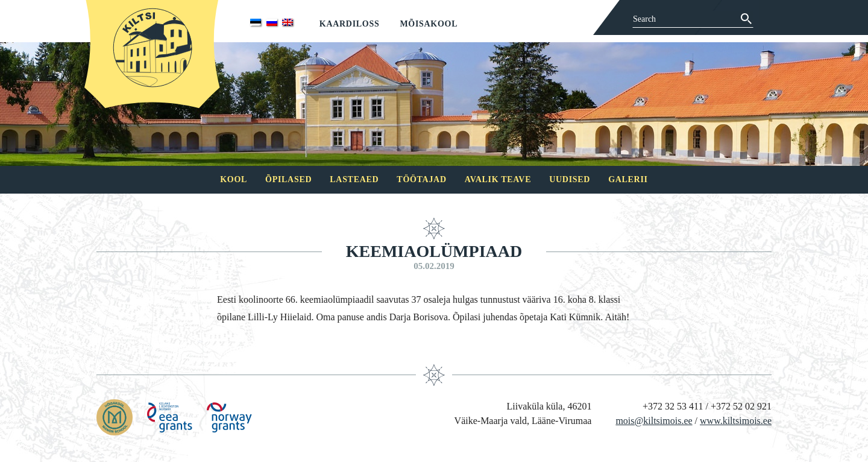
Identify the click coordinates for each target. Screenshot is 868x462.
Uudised (570, 179)
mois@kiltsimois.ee (654, 421)
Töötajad (421, 179)
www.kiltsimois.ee (736, 421)
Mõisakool (429, 24)
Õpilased (288, 179)
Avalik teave (498, 179)
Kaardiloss (350, 24)
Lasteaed (354, 179)
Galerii (628, 179)
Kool (234, 179)
